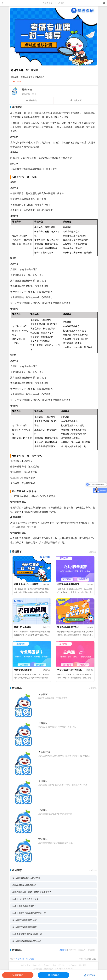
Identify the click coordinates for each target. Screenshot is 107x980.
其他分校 (63, 950)
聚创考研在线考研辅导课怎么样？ (27, 941)
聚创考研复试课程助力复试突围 (26, 878)
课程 (40, 965)
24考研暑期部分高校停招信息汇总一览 (29, 913)
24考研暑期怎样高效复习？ (24, 906)
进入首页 (76, 100)
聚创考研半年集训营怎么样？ (25, 920)
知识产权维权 (72, 965)
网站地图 (82, 965)
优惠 (34, 965)
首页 (12, 959)
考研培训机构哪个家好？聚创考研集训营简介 (32, 892)
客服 (54, 965)
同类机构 (72, 950)
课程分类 (31, 100)
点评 (28, 965)
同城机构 (82, 950)
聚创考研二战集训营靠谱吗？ (25, 927)
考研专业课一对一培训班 (25, 959)
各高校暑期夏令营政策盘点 (24, 885)
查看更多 (93, 552)
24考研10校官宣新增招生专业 (25, 899)
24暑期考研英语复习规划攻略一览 (27, 934)
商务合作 (47, 965)
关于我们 (62, 965)
